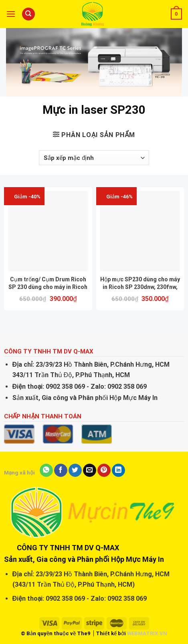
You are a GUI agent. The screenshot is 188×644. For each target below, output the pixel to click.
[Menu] (11, 14)
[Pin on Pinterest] (104, 470)
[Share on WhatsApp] (46, 470)
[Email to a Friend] (90, 470)
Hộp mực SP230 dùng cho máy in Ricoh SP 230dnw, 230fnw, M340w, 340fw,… (140, 283)
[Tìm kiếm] (28, 14)
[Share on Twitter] (75, 470)
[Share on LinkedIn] (118, 470)
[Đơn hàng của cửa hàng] (94, 158)
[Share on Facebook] (61, 470)
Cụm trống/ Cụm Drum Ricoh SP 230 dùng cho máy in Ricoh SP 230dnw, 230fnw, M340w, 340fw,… (48, 283)
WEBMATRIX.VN (147, 633)
